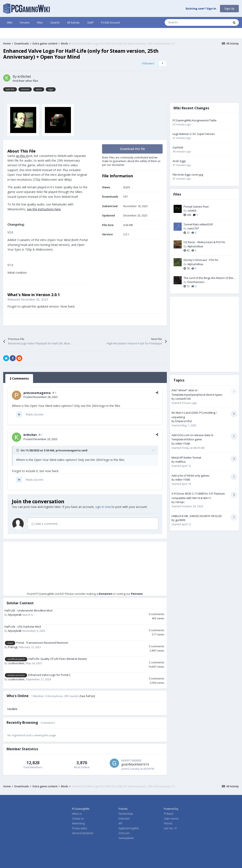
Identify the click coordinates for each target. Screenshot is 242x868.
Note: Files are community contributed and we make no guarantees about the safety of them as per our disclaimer (131, 161)
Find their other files (26, 81)
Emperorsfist (184, 421)
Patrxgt (13, 647)
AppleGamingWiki (129, 828)
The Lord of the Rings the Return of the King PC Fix (208, 278)
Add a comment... (45, 524)
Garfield (178, 147)
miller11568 (183, 444)
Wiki (10, 22)
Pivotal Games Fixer (196, 207)
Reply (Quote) (35, 414)
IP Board (169, 814)
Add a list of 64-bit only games (191, 476)
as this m (22, 156)
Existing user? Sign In (201, 9)
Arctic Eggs (179, 161)
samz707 (193, 228)
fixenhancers (196, 282)
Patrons (168, 823)
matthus (181, 462)
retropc (180, 502)
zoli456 (192, 211)
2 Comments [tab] (19, 378)
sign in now (103, 507)
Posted (41, 397)
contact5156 (183, 399)
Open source (171, 819)
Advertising (78, 823)
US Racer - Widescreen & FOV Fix (204, 242)
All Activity (73, 22)
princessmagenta (37, 393)
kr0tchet (24, 76)
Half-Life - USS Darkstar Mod (23, 627)
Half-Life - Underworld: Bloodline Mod (28, 610)
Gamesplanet (126, 838)
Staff (90, 22)
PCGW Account (110, 22)
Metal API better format (186, 458)
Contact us (78, 819)
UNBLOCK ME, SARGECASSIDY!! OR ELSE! (197, 516)
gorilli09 (180, 520)
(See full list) (87, 696)
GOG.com (124, 833)
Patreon (137, 594)
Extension (124, 819)
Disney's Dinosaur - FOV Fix (201, 260)
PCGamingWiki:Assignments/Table (195, 120)
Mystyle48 (15, 615)
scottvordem (16, 663)
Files (40, 22)
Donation (106, 594)
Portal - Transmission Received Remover (42, 643)
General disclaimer (83, 833)
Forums (25, 22)
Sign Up (229, 8)
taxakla (12, 709)
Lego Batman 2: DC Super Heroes (194, 134)
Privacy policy (80, 828)
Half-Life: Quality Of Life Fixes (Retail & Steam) (57, 659)
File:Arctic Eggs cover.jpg (188, 175)
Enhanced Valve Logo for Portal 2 (49, 675)
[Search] (188, 22)
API (120, 823)
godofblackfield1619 (135, 764)
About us (77, 814)
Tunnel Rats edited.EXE (198, 224)
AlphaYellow (195, 246)
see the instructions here (44, 209)
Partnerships (126, 814)
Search (55, 22)
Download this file (132, 149)
